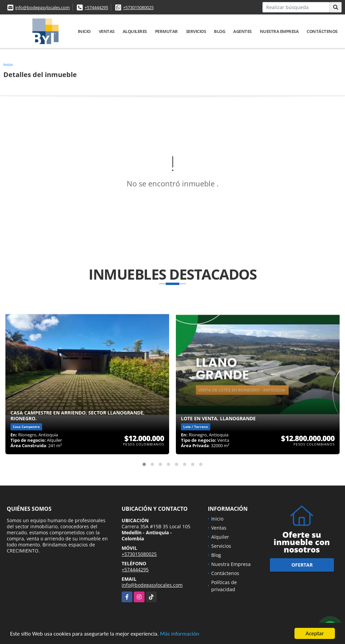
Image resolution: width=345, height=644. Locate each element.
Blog (219, 31)
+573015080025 (138, 7)
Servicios (196, 31)
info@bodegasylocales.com (42, 7)
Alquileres (135, 31)
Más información (180, 634)
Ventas (107, 31)
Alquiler (220, 537)
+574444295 (96, 7)
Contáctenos (322, 31)
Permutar (166, 31)
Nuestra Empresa (279, 31)
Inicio (84, 31)
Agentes (242, 31)
